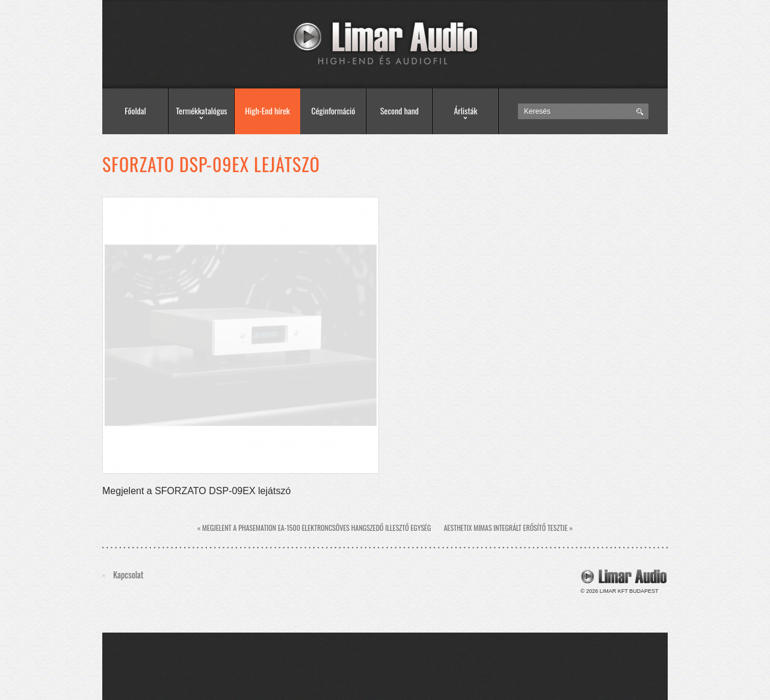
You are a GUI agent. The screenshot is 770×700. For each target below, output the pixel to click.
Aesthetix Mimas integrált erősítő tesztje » (508, 528)
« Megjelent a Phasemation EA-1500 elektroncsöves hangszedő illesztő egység (314, 528)
